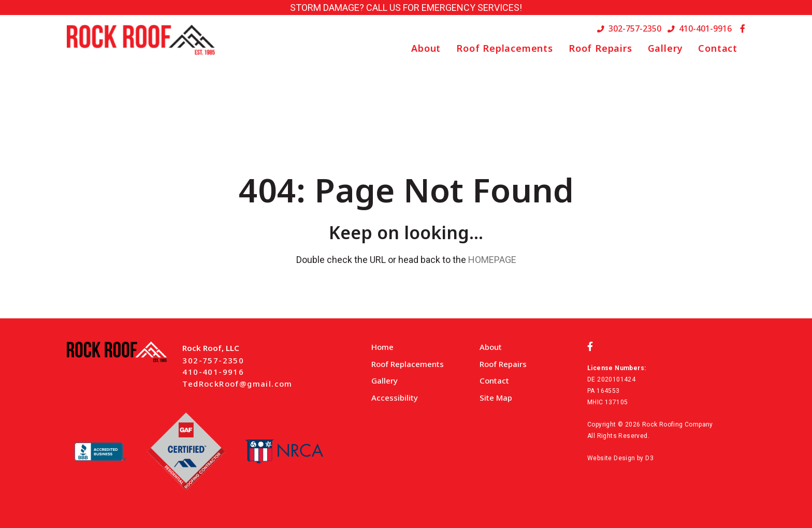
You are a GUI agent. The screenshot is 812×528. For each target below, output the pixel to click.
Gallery (665, 48)
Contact (718, 48)
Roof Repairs (600, 48)
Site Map (496, 398)
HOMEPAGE (492, 260)
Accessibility (395, 398)
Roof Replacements (505, 48)
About (426, 48)
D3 (649, 458)
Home (382, 347)
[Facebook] (743, 28)
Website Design (611, 458)
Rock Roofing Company (678, 424)
